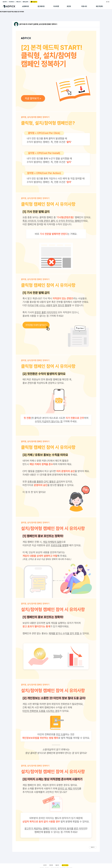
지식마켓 (56, 6)
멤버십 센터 (25, 2)
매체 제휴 (51, 865)
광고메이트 (41, 6)
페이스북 (18, 2)
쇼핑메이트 (25, 6)
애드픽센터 (99, 6)
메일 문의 (57, 865)
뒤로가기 (93, 847)
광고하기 (5, 2)
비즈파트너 (12, 2)
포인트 (69, 6)
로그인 (108, 2)
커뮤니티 (84, 6)
